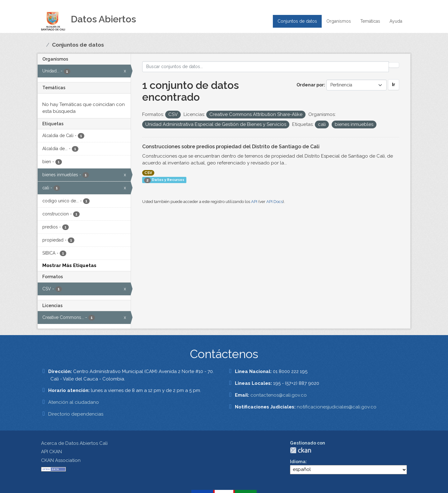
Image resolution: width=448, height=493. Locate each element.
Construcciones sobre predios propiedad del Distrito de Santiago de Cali (231, 147)
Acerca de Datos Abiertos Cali (74, 443)
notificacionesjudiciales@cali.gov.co (337, 407)
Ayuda (396, 21)
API (254, 202)
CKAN (301, 450)
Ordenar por (310, 85)
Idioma (298, 462)
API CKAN (51, 452)
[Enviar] (394, 65)
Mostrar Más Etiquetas (69, 265)
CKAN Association (61, 460)
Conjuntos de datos (297, 21)
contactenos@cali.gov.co (279, 395)
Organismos (339, 21)
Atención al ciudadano (74, 402)
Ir (394, 85)
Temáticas (370, 21)
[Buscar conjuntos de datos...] (266, 67)
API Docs (275, 202)
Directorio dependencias (76, 414)
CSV (148, 173)
